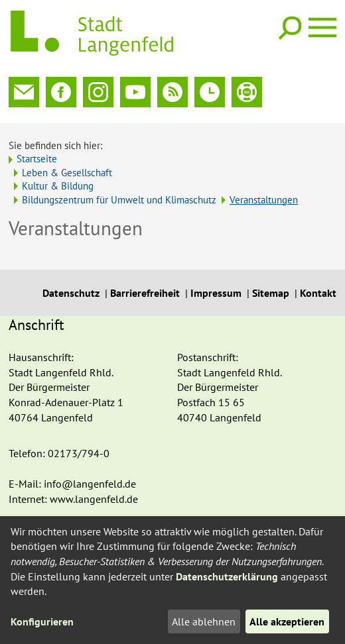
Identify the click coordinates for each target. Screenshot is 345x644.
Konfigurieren (42, 621)
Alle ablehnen (204, 621)
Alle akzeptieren (287, 621)
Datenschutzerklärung (227, 576)
